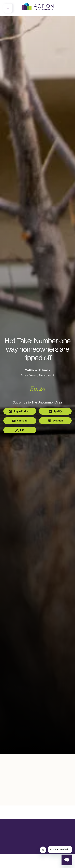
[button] (8, 8)
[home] (38, 8)
